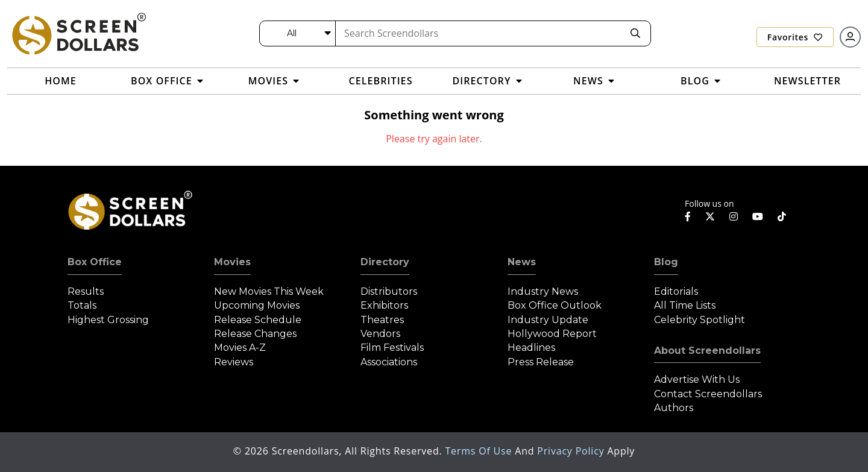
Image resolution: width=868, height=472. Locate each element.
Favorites (795, 37)
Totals (82, 305)
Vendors (380, 334)
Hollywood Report (552, 334)
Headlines (531, 348)
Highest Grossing (108, 320)
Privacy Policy (572, 451)
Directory (385, 262)
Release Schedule (258, 320)
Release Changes (255, 334)
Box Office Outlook (555, 305)
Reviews (234, 362)
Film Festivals (392, 348)
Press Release (541, 362)
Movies (232, 262)
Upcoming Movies (257, 305)
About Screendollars (707, 351)
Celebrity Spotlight (700, 320)
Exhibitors (384, 305)
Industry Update (548, 320)
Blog (666, 262)
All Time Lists (685, 305)
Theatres (382, 320)
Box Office (95, 262)
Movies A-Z (240, 348)
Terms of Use (480, 451)
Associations (389, 362)
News (522, 262)
